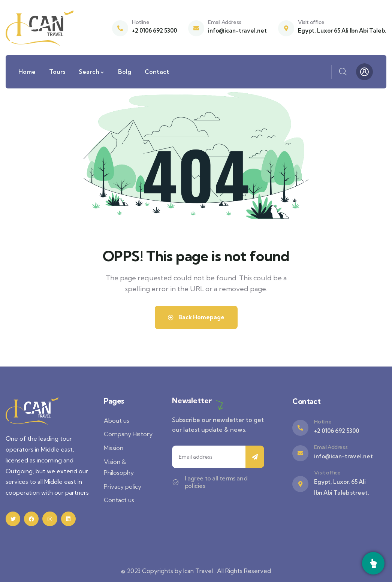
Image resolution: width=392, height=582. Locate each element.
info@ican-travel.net (237, 31)
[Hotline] (120, 28)
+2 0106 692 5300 (154, 31)
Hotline (141, 22)
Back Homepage (196, 317)
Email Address (225, 22)
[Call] (373, 563)
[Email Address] (196, 28)
